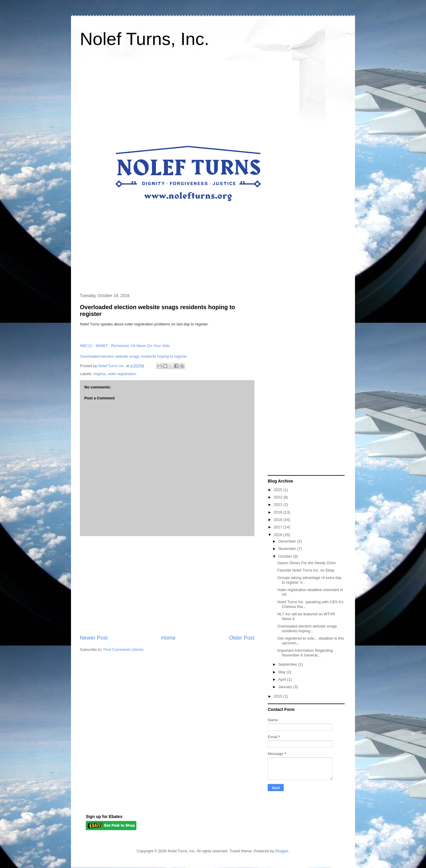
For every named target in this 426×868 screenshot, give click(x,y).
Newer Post (94, 638)
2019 (279, 512)
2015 (279, 696)
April (283, 679)
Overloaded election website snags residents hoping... (307, 629)
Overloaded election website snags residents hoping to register (133, 356)
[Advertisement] (167, 585)
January (286, 687)
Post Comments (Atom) (124, 650)
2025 (279, 490)
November (288, 549)
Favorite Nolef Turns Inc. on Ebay (306, 570)
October (286, 556)
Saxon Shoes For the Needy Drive (306, 563)
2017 (279, 527)
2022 (279, 497)
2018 (279, 520)
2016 (279, 535)
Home (168, 638)
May (283, 672)
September (288, 664)
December (288, 541)
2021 (279, 505)
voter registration (122, 374)
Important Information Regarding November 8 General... (305, 653)
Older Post (242, 638)
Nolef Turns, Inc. (145, 39)
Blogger (282, 851)
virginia (100, 374)
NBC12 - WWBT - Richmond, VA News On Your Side (125, 346)
